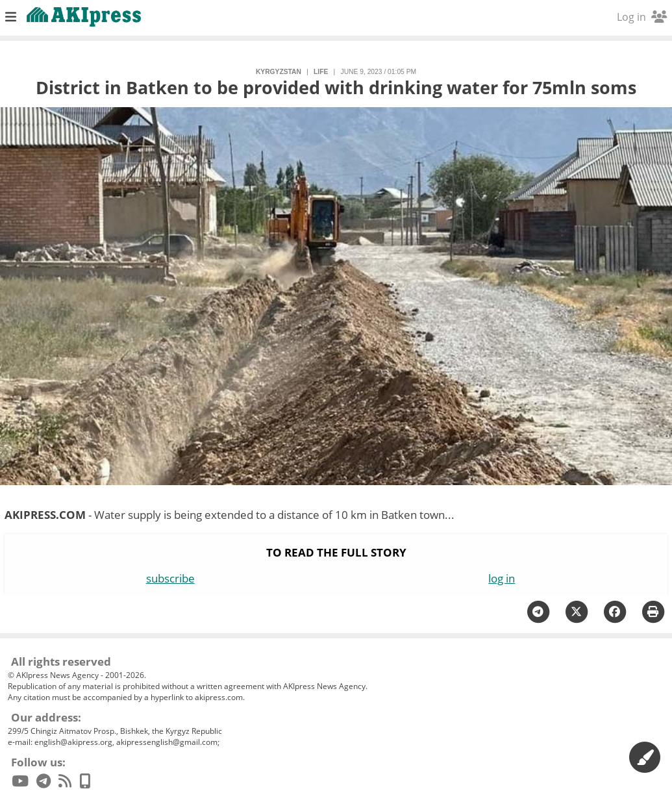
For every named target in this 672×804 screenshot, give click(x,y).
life (321, 72)
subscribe (170, 578)
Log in (642, 17)
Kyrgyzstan (279, 72)
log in (502, 578)
